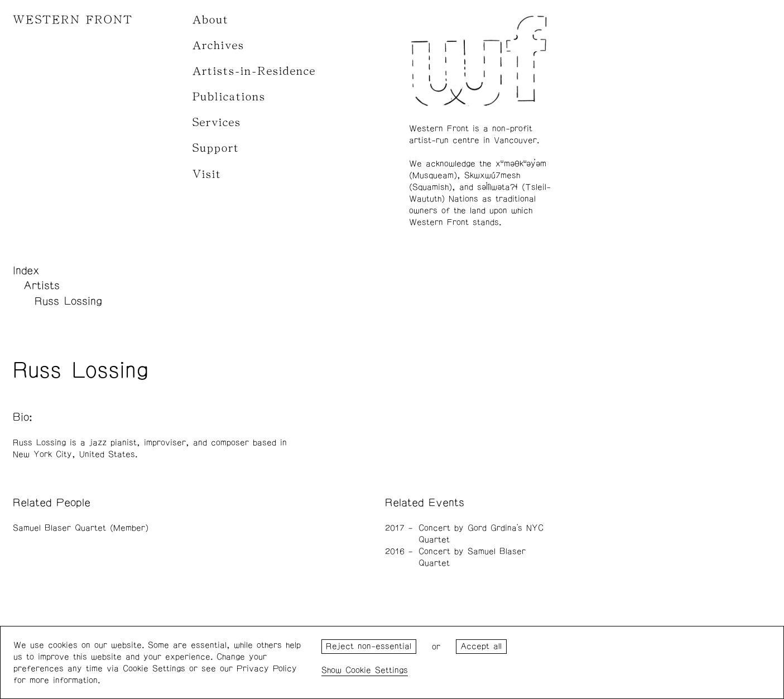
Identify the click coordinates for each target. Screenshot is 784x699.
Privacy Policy (267, 669)
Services (217, 122)
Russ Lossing (68, 301)
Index (26, 271)
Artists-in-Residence (254, 71)
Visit (207, 174)
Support (216, 148)
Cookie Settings (377, 670)
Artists (42, 286)
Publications (229, 97)
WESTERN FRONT (73, 20)
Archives (218, 45)
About (211, 20)
